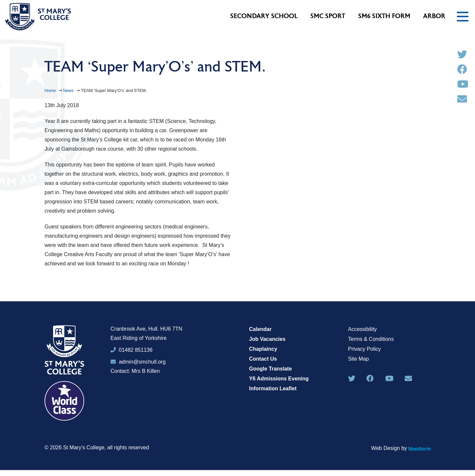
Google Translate (270, 369)
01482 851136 (136, 350)
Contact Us (263, 359)
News (69, 90)
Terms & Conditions (371, 339)
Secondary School (264, 17)
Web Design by (401, 448)
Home (51, 90)
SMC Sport (328, 17)
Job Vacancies (267, 339)
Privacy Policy (364, 349)
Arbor (434, 17)
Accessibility (362, 329)
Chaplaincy (263, 349)
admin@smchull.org (138, 362)
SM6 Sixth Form (384, 17)
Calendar (260, 329)
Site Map (358, 359)
